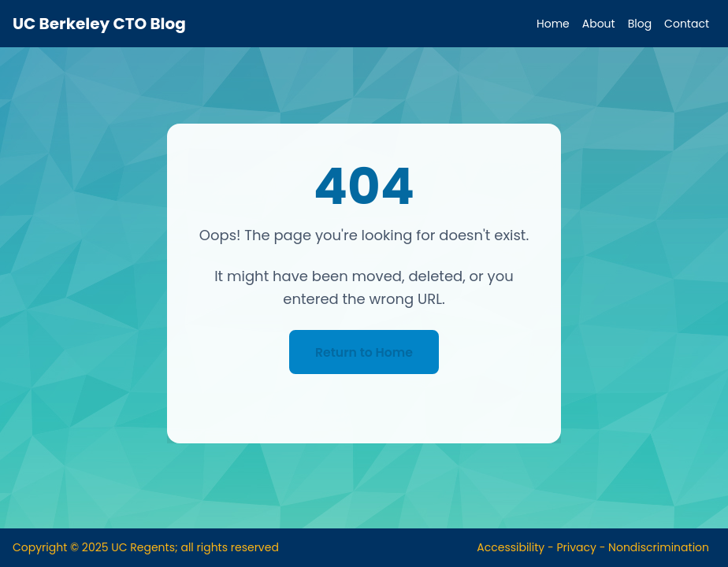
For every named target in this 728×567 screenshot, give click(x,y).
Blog (640, 24)
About (599, 24)
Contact (687, 24)
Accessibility (511, 547)
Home (553, 24)
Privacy (576, 547)
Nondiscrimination (659, 547)
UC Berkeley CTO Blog (99, 24)
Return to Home (364, 352)
